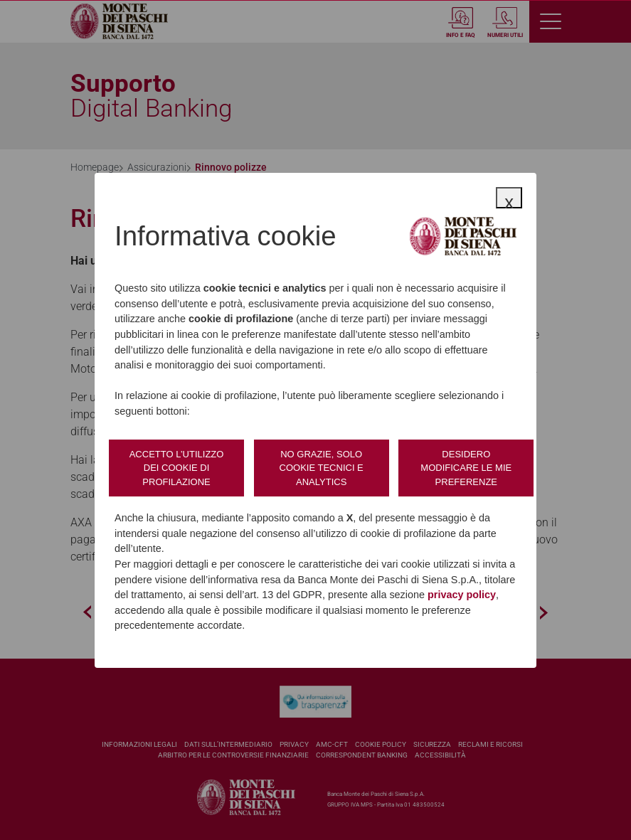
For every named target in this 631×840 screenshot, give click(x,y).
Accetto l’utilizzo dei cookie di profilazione (177, 468)
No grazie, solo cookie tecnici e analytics (322, 468)
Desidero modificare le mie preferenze (466, 468)
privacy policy (462, 595)
